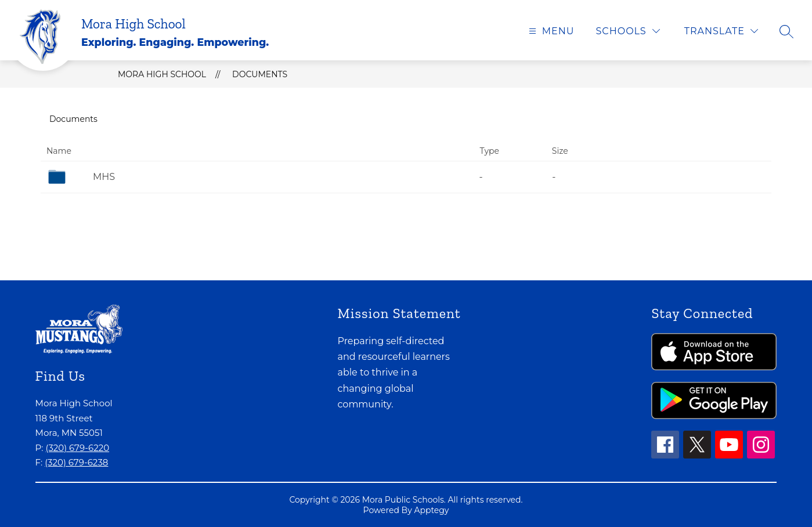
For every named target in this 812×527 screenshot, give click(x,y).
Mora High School (162, 74)
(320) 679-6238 (76, 462)
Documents (260, 74)
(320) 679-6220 (77, 448)
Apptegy (431, 510)
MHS (104, 177)
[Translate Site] (721, 31)
